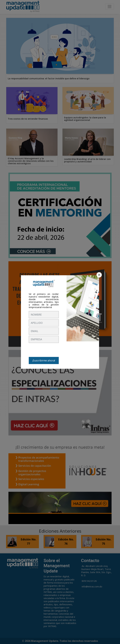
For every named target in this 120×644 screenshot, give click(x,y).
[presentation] (52, 350)
